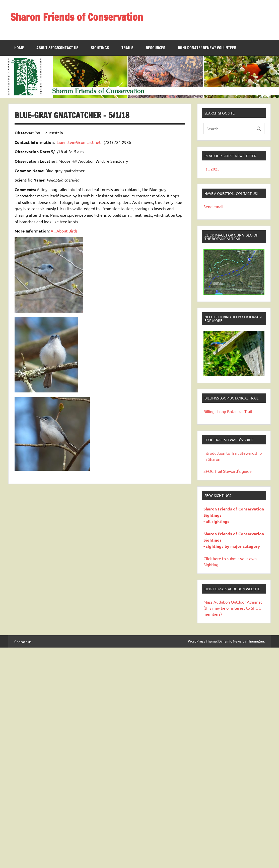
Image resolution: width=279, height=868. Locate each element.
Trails (127, 48)
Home (19, 48)
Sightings (100, 48)
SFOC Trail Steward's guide (228, 471)
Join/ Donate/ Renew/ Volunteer (207, 48)
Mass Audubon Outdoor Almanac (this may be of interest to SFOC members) (233, 608)
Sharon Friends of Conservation (77, 17)
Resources (156, 48)
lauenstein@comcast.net (79, 142)
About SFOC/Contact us (57, 48)
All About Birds (64, 231)
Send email (213, 206)
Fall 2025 (212, 169)
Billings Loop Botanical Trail (228, 411)
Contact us (23, 642)
